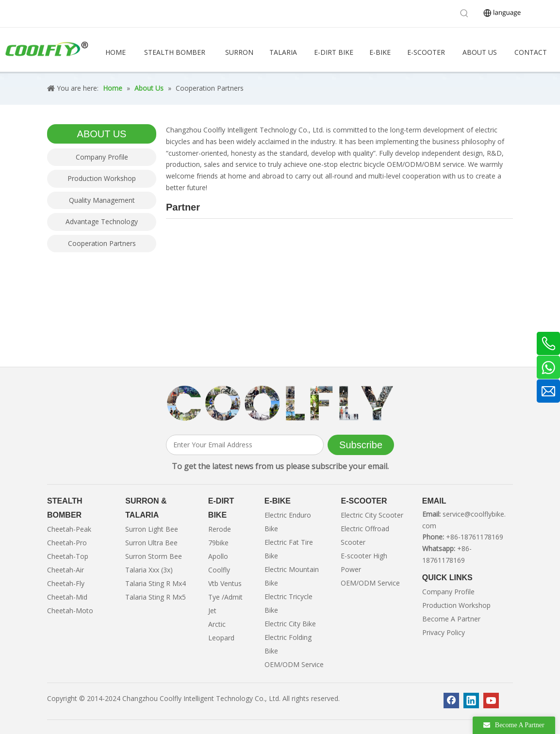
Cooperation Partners (102, 243)
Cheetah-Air (66, 570)
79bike (218, 543)
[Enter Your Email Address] (245, 445)
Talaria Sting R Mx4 (156, 583)
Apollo (218, 556)
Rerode (220, 529)
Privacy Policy (444, 632)
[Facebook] (451, 701)
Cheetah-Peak (69, 529)
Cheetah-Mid (67, 597)
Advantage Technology (102, 221)
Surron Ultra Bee (151, 543)
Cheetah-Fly (66, 583)
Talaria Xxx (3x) (149, 570)
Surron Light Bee (152, 529)
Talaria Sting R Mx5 (156, 597)
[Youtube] (491, 701)
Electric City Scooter (372, 515)
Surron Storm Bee (154, 556)
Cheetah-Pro (67, 543)
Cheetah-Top (68, 556)
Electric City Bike (290, 624)
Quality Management (102, 200)
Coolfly (219, 570)
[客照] (280, 403)
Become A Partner (451, 619)
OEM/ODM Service (294, 664)
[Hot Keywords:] (464, 14)
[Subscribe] (361, 445)
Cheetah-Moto (70, 611)
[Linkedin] (471, 701)
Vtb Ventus (225, 583)
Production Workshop (102, 178)
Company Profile (102, 157)
